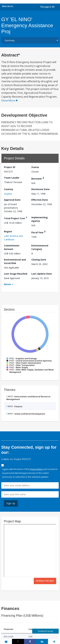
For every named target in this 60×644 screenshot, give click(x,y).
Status (35, 167)
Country (9, 189)
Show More (10, 100)
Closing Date (39, 260)
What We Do (8, 6)
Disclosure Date (40, 189)
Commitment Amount (12, 247)
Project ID (10, 167)
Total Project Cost (16, 218)
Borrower (38, 178)
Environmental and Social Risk (15, 261)
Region (8, 231)
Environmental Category (40, 247)
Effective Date (40, 200)
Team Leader (12, 178)
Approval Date (12, 200)
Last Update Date (42, 274)
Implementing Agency (40, 219)
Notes (8, 284)
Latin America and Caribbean (13, 238)
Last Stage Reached (16, 274)
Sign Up (11, 503)
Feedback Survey (46, 631)
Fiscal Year (38, 232)
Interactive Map (45, 581)
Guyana (8, 194)
